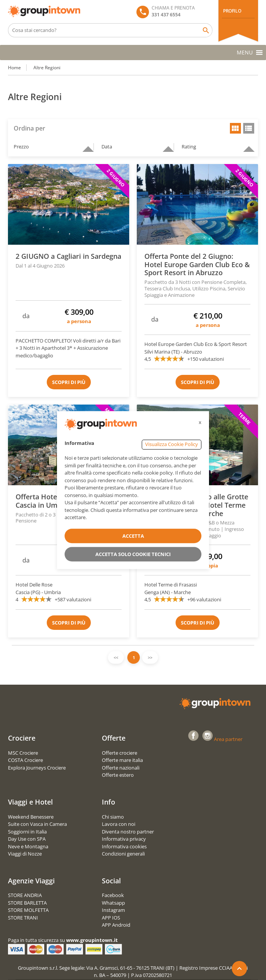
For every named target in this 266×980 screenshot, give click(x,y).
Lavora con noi (119, 824)
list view (249, 128)
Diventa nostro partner (128, 832)
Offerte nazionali (121, 768)
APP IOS (111, 918)
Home (14, 68)
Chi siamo (113, 817)
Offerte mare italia (122, 760)
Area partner (228, 739)
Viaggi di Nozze (25, 854)
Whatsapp (113, 903)
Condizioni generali (123, 854)
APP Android (116, 925)
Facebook (113, 895)
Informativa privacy (124, 839)
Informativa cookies (124, 846)
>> (150, 657)
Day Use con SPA (27, 839)
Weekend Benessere (31, 817)
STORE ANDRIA (25, 895)
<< (116, 657)
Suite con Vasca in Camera (37, 824)
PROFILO (232, 11)
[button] (245, 53)
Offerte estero (118, 775)
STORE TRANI (23, 918)
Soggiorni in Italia (27, 832)
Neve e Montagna (28, 846)
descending (85, 146)
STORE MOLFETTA (28, 910)
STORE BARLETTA (27, 903)
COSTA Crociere (25, 760)
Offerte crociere (120, 753)
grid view (235, 128)
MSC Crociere (23, 753)
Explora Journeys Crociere (37, 768)
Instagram (113, 910)
